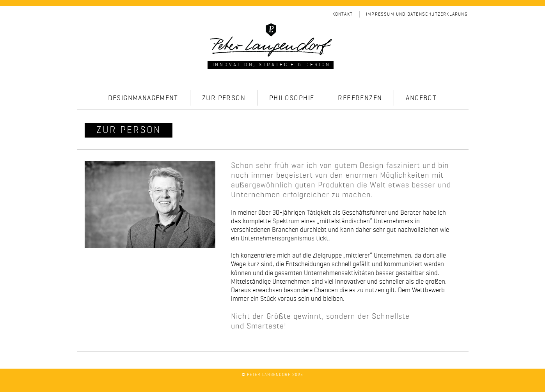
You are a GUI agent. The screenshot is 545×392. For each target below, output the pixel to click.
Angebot (421, 98)
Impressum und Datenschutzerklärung (417, 14)
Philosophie (292, 98)
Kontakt (343, 14)
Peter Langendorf (269, 375)
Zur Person (224, 98)
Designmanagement (143, 98)
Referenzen (360, 98)
